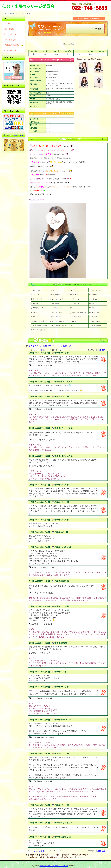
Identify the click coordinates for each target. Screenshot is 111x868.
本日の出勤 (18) (10, 34)
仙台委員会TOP (10, 13)
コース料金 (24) (10, 40)
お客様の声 (65, 855)
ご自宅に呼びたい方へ (67, 857)
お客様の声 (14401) (13, 45)
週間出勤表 (45, 855)
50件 (104, 350)
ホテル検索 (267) (10, 50)
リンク (79, 857)
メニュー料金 (55, 855)
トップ (25, 855)
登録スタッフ (34, 855)
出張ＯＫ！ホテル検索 (37, 857)
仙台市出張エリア (52, 857)
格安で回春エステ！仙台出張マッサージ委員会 (54, 866)
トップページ (9, 24)
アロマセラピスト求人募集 (80, 855)
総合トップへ (18, 135)
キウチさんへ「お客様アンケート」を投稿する (50, 346)
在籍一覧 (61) (9, 29)
